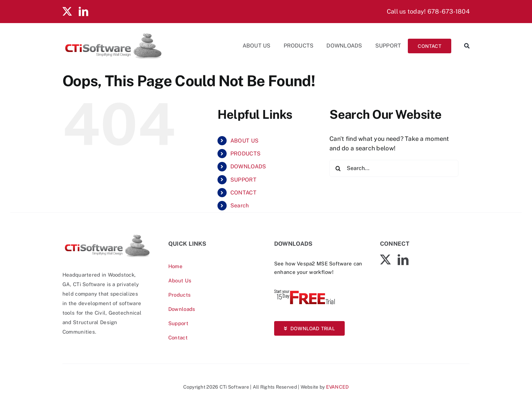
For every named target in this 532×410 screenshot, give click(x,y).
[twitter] (67, 12)
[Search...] (394, 168)
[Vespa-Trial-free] (305, 291)
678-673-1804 (449, 11)
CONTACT (243, 193)
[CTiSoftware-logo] (107, 236)
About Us (180, 281)
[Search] (464, 46)
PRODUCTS (245, 154)
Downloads (182, 309)
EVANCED (338, 387)
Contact (178, 338)
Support (178, 323)
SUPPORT (243, 180)
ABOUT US (244, 141)
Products (179, 295)
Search (240, 206)
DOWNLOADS (248, 166)
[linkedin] (83, 12)
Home (175, 266)
